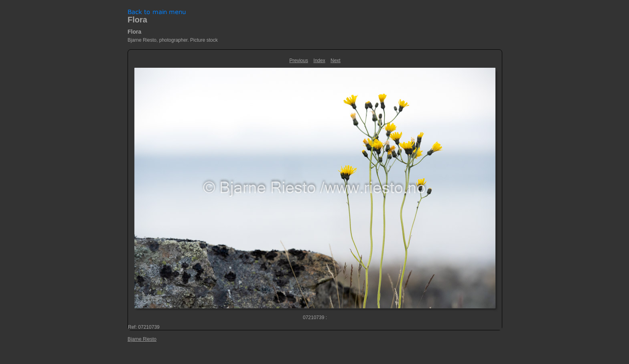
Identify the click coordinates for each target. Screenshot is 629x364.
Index (319, 61)
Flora (137, 20)
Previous (299, 61)
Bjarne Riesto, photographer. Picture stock (173, 40)
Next (336, 61)
